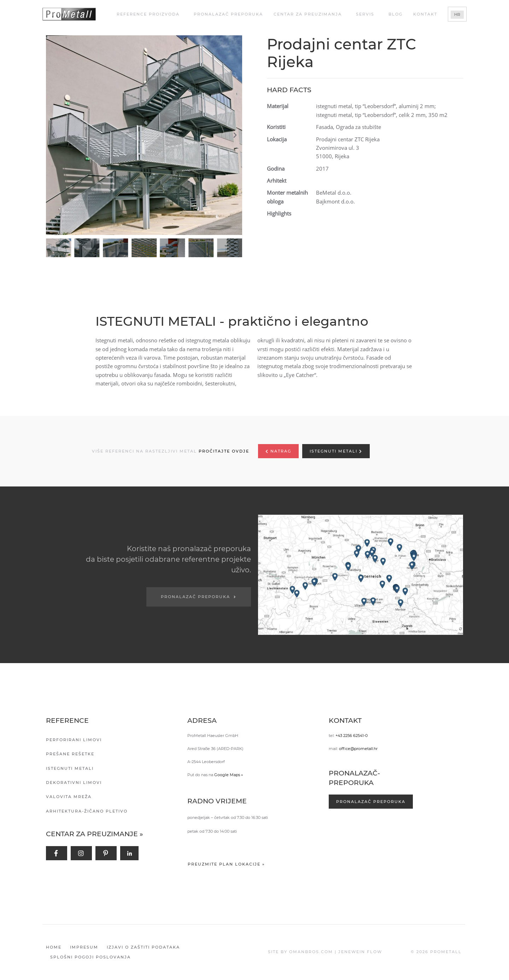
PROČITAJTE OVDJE (224, 451)
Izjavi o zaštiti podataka (143, 947)
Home (54, 947)
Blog (396, 14)
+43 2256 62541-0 (352, 736)
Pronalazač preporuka (228, 14)
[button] (146, 135)
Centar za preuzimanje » (95, 834)
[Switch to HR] (457, 15)
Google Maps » (229, 775)
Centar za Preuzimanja (309, 14)
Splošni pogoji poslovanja (90, 957)
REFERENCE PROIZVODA (150, 14)
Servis (367, 14)
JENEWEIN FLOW (360, 952)
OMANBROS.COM (311, 952)
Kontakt (425, 14)
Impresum (84, 947)
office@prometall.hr (358, 749)
